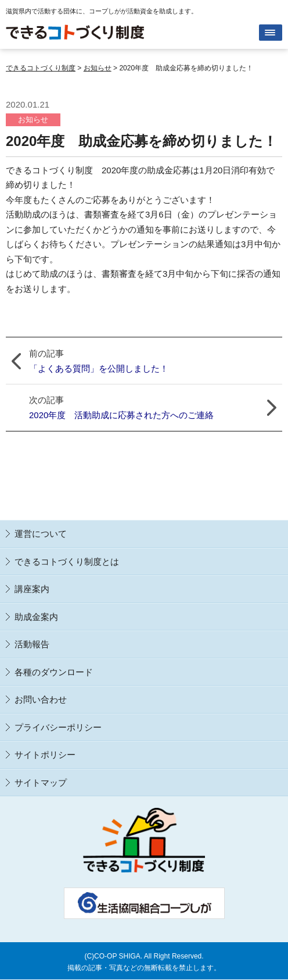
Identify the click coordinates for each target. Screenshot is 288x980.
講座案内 (32, 589)
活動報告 (32, 644)
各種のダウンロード (54, 672)
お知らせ (33, 120)
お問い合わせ (41, 699)
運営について (41, 534)
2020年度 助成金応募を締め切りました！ (141, 141)
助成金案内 (36, 617)
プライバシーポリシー (58, 727)
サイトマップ (41, 783)
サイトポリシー (45, 755)
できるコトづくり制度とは (67, 562)
